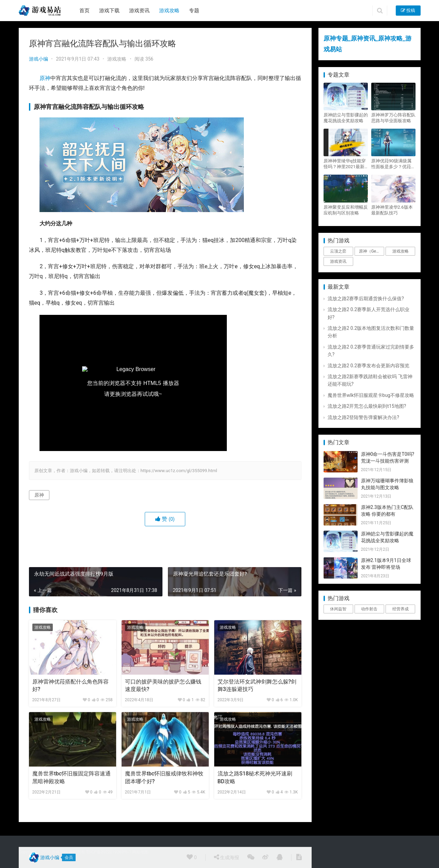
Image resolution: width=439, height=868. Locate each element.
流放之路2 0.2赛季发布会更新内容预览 (369, 366)
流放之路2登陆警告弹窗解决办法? (364, 417)
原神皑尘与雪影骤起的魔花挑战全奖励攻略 (346, 118)
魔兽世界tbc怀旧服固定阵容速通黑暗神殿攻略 (72, 777)
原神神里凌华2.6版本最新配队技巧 (392, 210)
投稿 (408, 10)
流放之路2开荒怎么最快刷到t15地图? (367, 406)
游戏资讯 (139, 11)
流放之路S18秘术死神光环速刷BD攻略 (255, 777)
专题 (194, 11)
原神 (45, 78)
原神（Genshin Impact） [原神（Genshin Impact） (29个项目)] (372, 251)
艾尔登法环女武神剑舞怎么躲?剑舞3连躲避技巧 (257, 685)
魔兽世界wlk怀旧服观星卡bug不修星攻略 (371, 395)
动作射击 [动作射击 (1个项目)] (369, 609)
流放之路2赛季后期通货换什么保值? (366, 299)
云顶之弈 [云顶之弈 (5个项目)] (338, 251)
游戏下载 (109, 11)
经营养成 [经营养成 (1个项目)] (401, 609)
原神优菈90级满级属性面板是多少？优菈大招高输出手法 (393, 164)
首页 (84, 11)
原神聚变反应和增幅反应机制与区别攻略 (346, 210)
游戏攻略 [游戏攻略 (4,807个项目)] (401, 251)
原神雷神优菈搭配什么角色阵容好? (70, 685)
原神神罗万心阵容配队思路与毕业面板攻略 (393, 118)
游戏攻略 (169, 11)
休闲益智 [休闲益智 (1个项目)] (338, 609)
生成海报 (226, 857)
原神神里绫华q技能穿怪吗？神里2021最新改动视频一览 (345, 164)
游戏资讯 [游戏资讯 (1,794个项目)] (338, 261)
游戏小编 (38, 59)
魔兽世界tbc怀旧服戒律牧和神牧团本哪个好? (164, 777)
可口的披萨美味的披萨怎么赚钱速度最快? (163, 685)
